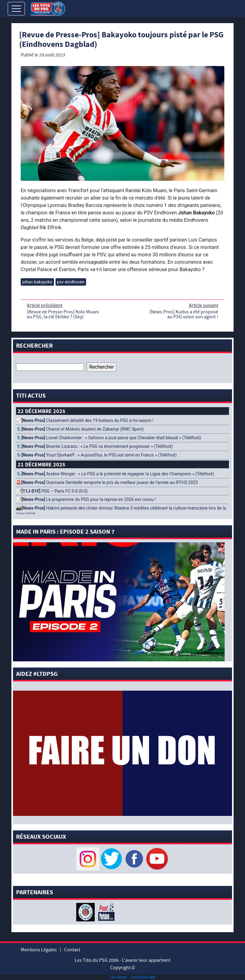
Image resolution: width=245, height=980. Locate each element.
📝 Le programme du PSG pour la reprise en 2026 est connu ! (86, 499)
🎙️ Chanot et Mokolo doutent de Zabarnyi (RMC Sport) (80, 429)
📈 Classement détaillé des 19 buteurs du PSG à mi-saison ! (85, 420)
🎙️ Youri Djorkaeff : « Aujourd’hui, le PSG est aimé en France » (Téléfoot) (96, 455)
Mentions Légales (39, 950)
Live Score (118, 977)
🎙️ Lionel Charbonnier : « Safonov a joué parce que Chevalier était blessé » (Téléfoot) (108, 438)
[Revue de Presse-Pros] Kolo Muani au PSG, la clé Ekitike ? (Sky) (63, 314)
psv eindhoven (71, 282)
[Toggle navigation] (16, 9)
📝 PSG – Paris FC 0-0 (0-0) (52, 491)
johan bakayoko (37, 282)
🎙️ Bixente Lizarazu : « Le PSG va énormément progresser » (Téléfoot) (94, 446)
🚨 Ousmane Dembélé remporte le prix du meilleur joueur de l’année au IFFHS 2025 (107, 482)
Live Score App (143, 977)
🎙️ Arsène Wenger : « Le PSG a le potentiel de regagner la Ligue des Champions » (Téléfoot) (115, 474)
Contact (72, 950)
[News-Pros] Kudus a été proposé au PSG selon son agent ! (184, 314)
